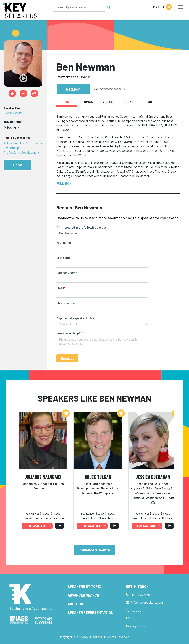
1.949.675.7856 (140, 595)
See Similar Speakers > (109, 89)
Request (73, 89)
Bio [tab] (67, 102)
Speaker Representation (90, 612)
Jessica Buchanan (153, 477)
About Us (76, 604)
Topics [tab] (87, 102)
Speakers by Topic (84, 586)
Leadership (11, 148)
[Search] (79, 7)
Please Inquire (13, 113)
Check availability (37, 526)
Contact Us (134, 610)
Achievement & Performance (23, 143)
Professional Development (21, 152)
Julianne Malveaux (43, 477)
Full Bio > (64, 183)
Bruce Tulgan (98, 477)
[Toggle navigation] (180, 7)
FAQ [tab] (149, 102)
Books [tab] (129, 102)
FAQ (129, 618)
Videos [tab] (108, 102)
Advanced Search (95, 550)
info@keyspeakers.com (147, 602)
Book (17, 165)
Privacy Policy (136, 626)
